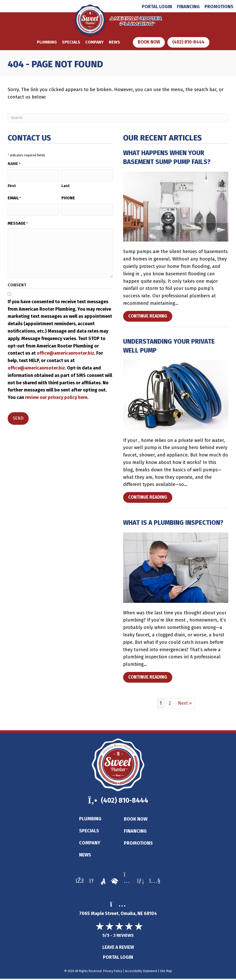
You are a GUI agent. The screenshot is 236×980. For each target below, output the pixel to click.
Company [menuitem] (90, 844)
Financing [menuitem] (188, 7)
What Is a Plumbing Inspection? (173, 523)
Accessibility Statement (141, 972)
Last (66, 184)
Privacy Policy (113, 972)
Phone (68, 196)
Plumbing (46, 42)
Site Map (166, 972)
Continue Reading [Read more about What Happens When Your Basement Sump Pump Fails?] (149, 318)
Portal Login (118, 959)
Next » (185, 703)
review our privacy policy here (56, 394)
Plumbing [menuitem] (90, 820)
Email (14, 197)
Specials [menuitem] (89, 832)
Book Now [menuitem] (136, 820)
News (113, 42)
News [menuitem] (85, 856)
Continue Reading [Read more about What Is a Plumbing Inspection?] (149, 679)
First (12, 184)
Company (93, 42)
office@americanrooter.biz (66, 350)
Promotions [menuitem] (219, 7)
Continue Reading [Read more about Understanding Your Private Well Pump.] (149, 499)
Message (18, 220)
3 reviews (123, 936)
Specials (70, 42)
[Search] (118, 118)
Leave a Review (118, 949)
